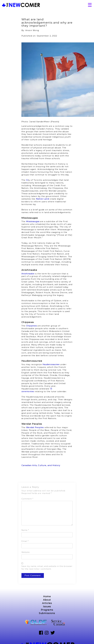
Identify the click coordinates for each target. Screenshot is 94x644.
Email (25, 541)
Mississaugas (33, 221)
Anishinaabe (28, 274)
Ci (27, 180)
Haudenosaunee (51, 364)
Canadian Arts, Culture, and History (41, 465)
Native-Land (43, 199)
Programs (47, 610)
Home (47, 597)
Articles (47, 603)
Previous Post (28, 476)
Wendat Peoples (35, 427)
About (47, 600)
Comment (27, 499)
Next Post (68, 476)
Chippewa (31, 326)
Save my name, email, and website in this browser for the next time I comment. (47, 568)
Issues (47, 607)
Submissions (47, 613)
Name (25, 530)
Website (26, 552)
